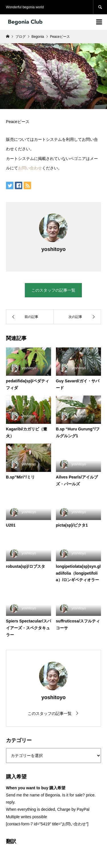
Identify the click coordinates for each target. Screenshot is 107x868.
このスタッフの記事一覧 (53, 290)
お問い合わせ (30, 168)
